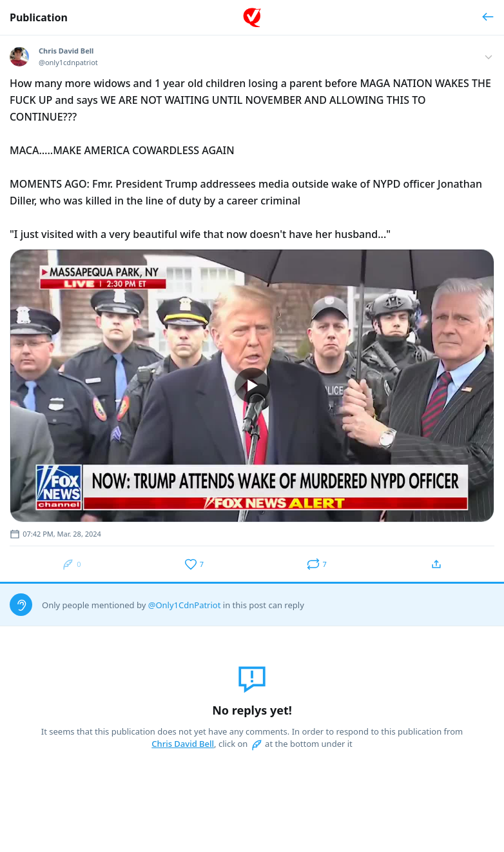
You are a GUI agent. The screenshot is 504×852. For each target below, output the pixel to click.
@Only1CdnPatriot (185, 605)
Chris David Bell (183, 744)
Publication (39, 17)
